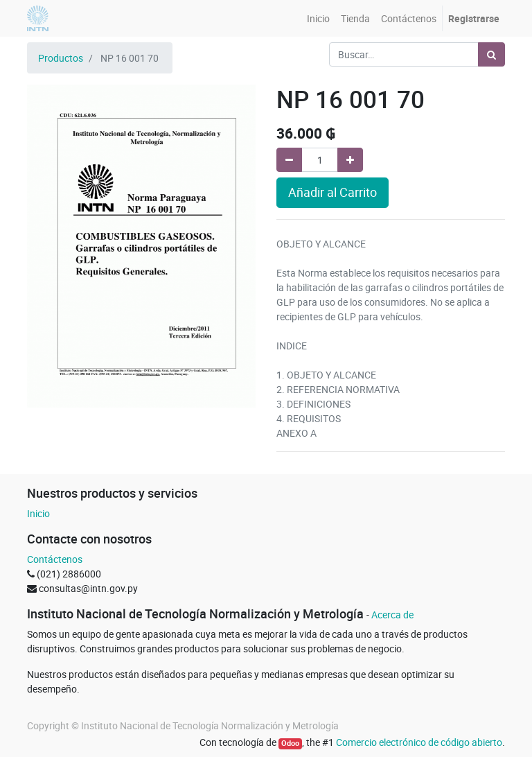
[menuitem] (318, 18)
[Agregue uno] (350, 160)
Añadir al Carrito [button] (332, 192)
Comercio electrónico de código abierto (419, 742)
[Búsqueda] (491, 54)
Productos (61, 58)
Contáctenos (55, 559)
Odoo (290, 743)
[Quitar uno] (289, 160)
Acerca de (392, 615)
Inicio (38, 513)
